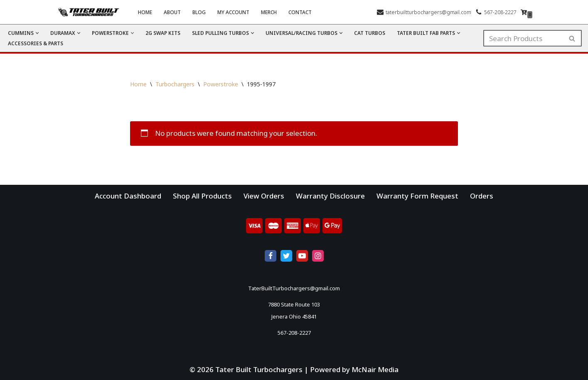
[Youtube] (302, 256)
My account (233, 12)
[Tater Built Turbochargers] (91, 12)
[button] (37, 33)
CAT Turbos (370, 33)
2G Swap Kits (163, 33)
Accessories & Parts (36, 43)
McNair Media (375, 369)
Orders (482, 196)
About (172, 12)
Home (145, 12)
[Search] (523, 38)
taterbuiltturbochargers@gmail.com (428, 12)
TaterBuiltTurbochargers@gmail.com (294, 288)
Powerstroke (221, 84)
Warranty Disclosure (330, 196)
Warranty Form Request (417, 196)
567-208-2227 (500, 12)
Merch (269, 12)
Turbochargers (175, 84)
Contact (300, 12)
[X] (286, 256)
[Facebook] (271, 256)
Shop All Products (202, 196)
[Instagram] (318, 256)
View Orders (264, 196)
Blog (199, 12)
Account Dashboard (128, 196)
